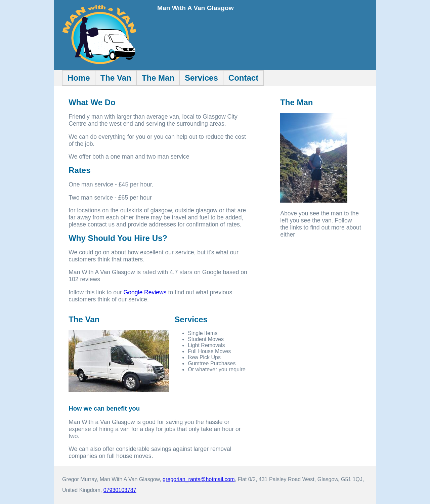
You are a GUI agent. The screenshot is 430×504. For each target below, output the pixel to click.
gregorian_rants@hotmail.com (199, 479)
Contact (243, 78)
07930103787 (120, 490)
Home (79, 78)
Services (201, 78)
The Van (116, 78)
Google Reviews (145, 292)
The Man (158, 78)
